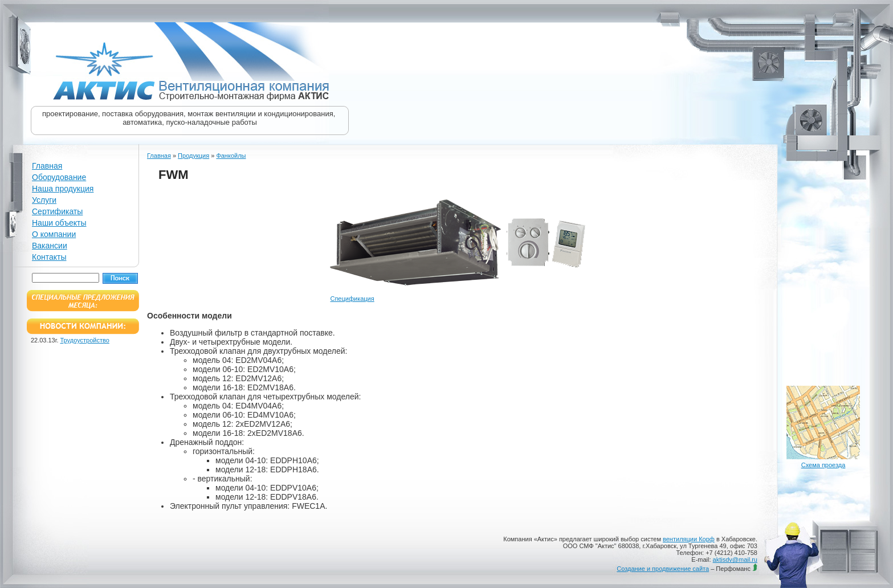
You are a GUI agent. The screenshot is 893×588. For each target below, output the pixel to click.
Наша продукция (63, 189)
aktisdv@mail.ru (735, 560)
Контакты (49, 257)
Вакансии (50, 246)
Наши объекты (59, 223)
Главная (47, 166)
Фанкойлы (231, 156)
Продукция (193, 156)
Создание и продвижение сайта (663, 569)
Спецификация (352, 299)
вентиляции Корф (689, 539)
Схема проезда (823, 465)
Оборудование (59, 177)
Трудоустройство (85, 340)
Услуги (44, 200)
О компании (54, 234)
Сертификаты (57, 211)
